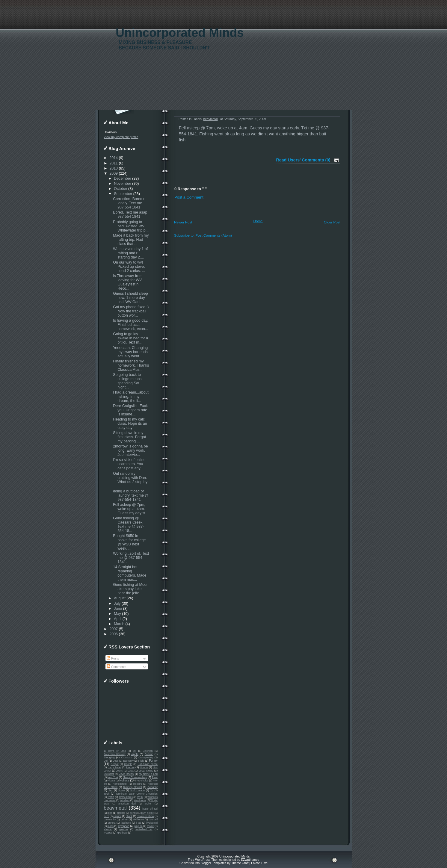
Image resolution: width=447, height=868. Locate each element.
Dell (106, 761)
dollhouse (138, 819)
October (120, 189)
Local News (146, 771)
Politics (124, 780)
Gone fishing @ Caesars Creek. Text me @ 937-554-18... (128, 524)
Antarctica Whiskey (115, 754)
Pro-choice (143, 781)
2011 (114, 163)
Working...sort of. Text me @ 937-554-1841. (131, 558)
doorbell (153, 819)
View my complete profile (121, 137)
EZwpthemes (250, 860)
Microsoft (109, 774)
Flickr (141, 761)
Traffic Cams (126, 797)
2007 (114, 629)
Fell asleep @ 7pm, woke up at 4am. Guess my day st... (131, 509)
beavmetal (115, 808)
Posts (113, 658)
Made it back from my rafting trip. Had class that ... (131, 240)
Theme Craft (240, 863)
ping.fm (138, 826)
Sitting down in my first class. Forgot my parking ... (129, 437)
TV (152, 790)
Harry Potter (114, 767)
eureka (112, 823)
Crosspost (127, 757)
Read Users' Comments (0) (303, 160)
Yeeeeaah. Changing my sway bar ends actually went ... (130, 352)
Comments (116, 667)
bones (133, 813)
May (117, 614)
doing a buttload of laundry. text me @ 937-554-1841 (131, 495)
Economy (128, 761)
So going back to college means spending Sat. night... (127, 381)
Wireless (125, 800)
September (123, 194)
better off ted (150, 809)
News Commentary (135, 777)
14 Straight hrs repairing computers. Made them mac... (130, 573)
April (118, 619)
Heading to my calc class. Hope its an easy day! (130, 424)
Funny (153, 761)
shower (108, 829)
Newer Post (183, 222)
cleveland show (145, 816)
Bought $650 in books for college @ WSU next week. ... (129, 542)
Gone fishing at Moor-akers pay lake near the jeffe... (131, 589)
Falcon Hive (259, 863)
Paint (155, 777)
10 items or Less (115, 751)
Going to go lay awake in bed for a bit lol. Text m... (130, 338)
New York (113, 777)
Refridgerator (120, 784)
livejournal (152, 823)
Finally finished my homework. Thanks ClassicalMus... (131, 365)
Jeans (119, 771)
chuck (129, 816)
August (120, 598)
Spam (121, 790)
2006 (114, 634)
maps (111, 826)
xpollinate (122, 833)
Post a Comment (189, 197)
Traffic (111, 797)
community (110, 819)
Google (128, 764)
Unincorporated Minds (180, 33)
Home (258, 221)
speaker (124, 829)
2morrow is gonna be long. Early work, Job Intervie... (130, 450)
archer (148, 804)
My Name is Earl (148, 774)
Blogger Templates (213, 863)
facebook (126, 823)
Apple (135, 754)
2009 (114, 173)
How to (144, 767)
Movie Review (126, 774)
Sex (111, 790)
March (119, 624)
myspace (124, 826)
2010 (114, 168)
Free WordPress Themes (205, 860)
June (118, 609)
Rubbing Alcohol (132, 787)
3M (135, 751)
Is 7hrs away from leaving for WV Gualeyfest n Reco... (128, 282)
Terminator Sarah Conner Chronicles (137, 794)
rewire (151, 826)
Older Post (332, 222)
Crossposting (146, 757)
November (123, 184)
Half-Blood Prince (148, 764)
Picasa (111, 781)
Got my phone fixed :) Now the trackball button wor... (131, 311)
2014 (114, 158)
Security (152, 787)
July (117, 604)
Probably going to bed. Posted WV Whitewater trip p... (131, 226)
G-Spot (114, 764)
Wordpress (140, 800)
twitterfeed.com (144, 829)
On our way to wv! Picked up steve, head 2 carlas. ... (129, 267)
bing (110, 813)
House (130, 767)
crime (124, 819)
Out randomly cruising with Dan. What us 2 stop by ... (130, 480)
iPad (139, 823)
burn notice (148, 813)
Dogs (115, 761)
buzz (106, 816)
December (123, 179)
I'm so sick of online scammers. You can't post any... (129, 464)
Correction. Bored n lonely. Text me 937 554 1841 (129, 203)
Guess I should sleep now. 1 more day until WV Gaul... (130, 298)
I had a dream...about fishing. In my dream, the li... (131, 397)
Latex (131, 771)
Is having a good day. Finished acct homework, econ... (131, 325)
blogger (121, 813)
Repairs (138, 784)
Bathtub (149, 754)
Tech (107, 794)
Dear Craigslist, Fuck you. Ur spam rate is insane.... (130, 410)
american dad (127, 804)
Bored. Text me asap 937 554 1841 (130, 214)
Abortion (148, 751)
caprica (117, 816)
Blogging (109, 757)
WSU (140, 797)
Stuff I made (138, 790)
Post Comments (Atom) (213, 235)
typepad (108, 833)
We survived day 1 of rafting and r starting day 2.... (130, 253)
